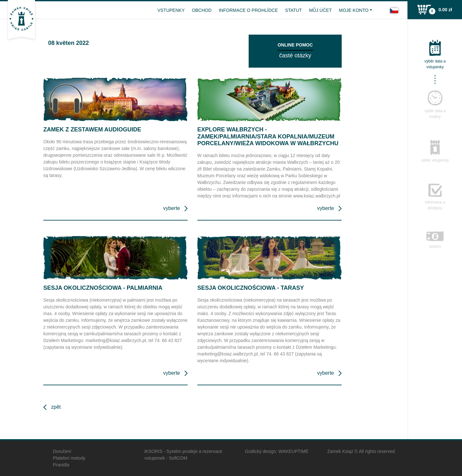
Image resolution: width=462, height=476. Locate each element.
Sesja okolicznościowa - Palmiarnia (103, 288)
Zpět (56, 407)
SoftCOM (178, 458)
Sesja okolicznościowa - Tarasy (251, 288)
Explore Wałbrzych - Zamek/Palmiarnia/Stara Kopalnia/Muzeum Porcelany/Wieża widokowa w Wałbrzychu (268, 136)
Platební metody (69, 458)
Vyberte (172, 208)
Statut (293, 10)
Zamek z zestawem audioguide (92, 129)
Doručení (62, 451)
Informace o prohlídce (248, 10)
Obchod (202, 10)
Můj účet (320, 10)
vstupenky (171, 10)
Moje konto (354, 10)
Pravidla (61, 465)
